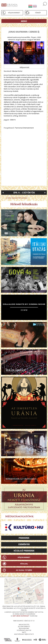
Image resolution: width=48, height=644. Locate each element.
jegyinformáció (24, 626)
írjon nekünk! (24, 628)
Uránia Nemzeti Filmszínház (17, 198)
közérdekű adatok (24, 630)
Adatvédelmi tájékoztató (24, 634)
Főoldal (24, 564)
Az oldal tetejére (24, 570)
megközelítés (24, 625)
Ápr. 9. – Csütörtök (24, 193)
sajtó (24, 632)
